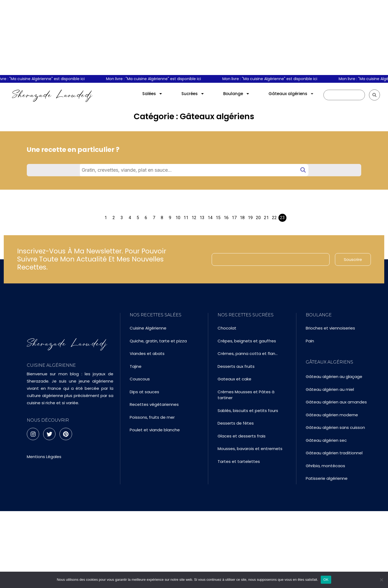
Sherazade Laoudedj (52, 95)
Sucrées (193, 94)
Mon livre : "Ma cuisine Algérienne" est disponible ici (156, 79)
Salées (152, 94)
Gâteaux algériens (291, 94)
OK (326, 580)
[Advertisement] (194, 38)
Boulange (236, 94)
